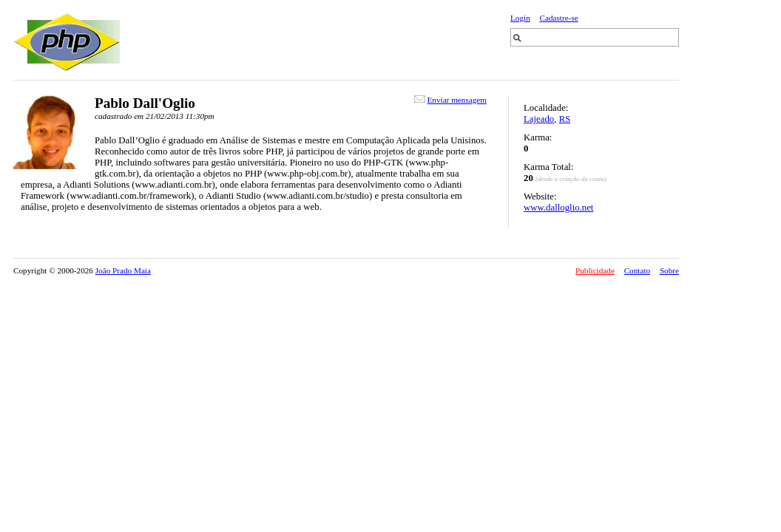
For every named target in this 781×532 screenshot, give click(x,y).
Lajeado (539, 119)
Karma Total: (548, 167)
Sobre (669, 270)
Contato (637, 270)
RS (565, 119)
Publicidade (595, 270)
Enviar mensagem (457, 100)
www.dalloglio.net (558, 208)
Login (520, 18)
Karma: (538, 137)
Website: (540, 197)
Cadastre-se (559, 18)
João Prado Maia (123, 270)
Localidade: (546, 108)
